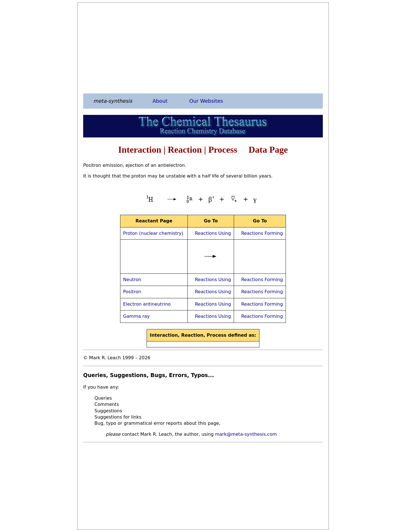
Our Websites (206, 101)
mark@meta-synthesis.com (246, 434)
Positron (132, 292)
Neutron (132, 280)
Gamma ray (136, 316)
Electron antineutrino (147, 304)
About (160, 101)
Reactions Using (213, 233)
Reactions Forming (262, 233)
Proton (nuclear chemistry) (153, 233)
